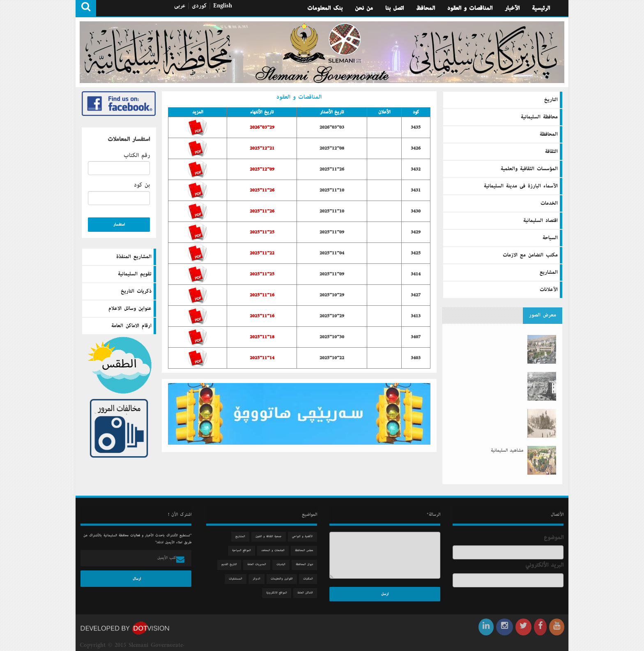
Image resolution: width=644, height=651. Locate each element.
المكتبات (312, 579)
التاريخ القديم (233, 564)
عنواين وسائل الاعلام (130, 309)
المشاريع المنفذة (134, 257)
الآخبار (512, 8)
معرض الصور (543, 312)
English (223, 6)
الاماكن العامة (309, 593)
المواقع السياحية (245, 551)
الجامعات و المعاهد (277, 551)
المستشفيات (239, 579)
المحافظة (549, 134)
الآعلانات (549, 289)
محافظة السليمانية (539, 117)
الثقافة (551, 151)
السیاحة (550, 238)
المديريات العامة (260, 564)
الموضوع (557, 538)
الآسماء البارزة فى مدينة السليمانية (521, 186)
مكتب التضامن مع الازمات (530, 255)
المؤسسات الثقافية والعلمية (529, 169)
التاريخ (551, 99)
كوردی (199, 6)
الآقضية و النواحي (306, 537)
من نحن (364, 8)
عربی (180, 6)
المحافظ (425, 8)
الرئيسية (541, 8)
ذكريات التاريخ (136, 291)
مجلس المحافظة (308, 551)
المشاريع (549, 272)
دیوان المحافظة (308, 564)
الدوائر (260, 579)
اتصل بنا (394, 8)
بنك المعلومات (325, 8)
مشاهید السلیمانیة (507, 443)
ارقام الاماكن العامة (131, 326)
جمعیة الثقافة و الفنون (272, 537)
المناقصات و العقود (470, 8)
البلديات (285, 564)
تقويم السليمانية (135, 274)
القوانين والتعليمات (285, 579)
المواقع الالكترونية (280, 593)
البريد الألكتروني (548, 565)
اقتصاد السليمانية (540, 220)
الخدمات (549, 203)
